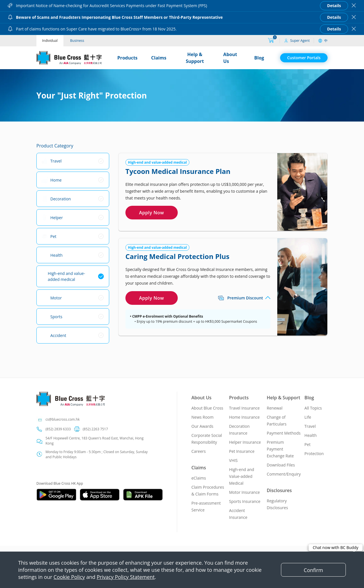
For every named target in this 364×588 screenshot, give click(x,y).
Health (311, 435)
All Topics (313, 408)
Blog (259, 58)
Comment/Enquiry (284, 474)
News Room (202, 417)
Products (128, 58)
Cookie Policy (69, 577)
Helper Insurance (245, 442)
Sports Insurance (245, 501)
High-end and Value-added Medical (242, 476)
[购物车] (271, 41)
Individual (50, 41)
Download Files (281, 465)
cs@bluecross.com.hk (63, 419)
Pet (308, 444)
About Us (230, 58)
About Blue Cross (207, 408)
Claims (159, 58)
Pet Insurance (242, 451)
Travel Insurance (245, 408)
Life (308, 417)
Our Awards (202, 426)
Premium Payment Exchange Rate (280, 449)
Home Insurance (245, 417)
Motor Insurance (245, 492)
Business (77, 41)
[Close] (313, 570)
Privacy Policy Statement (126, 577)
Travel (310, 426)
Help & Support (195, 58)
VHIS (233, 460)
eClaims (199, 478)
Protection (314, 454)
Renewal (275, 408)
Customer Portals (304, 58)
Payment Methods (284, 433)
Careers (198, 451)
